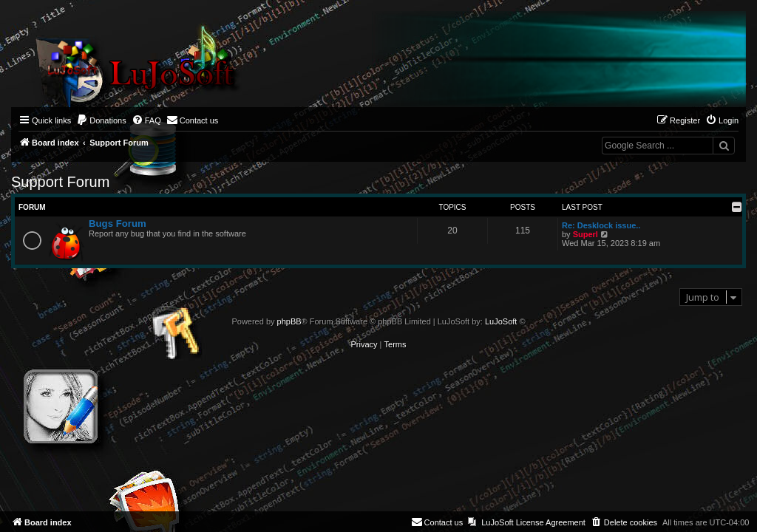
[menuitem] (101, 120)
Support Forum (60, 182)
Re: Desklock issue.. (601, 225)
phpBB (289, 321)
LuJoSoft (501, 321)
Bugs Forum (118, 224)
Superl (585, 234)
